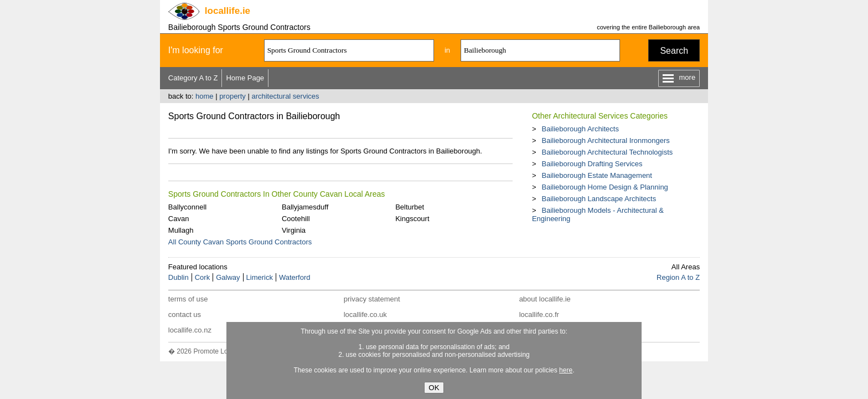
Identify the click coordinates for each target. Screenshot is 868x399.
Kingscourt (412, 219)
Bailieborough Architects (580, 129)
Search (674, 51)
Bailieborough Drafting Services (592, 164)
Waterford (295, 277)
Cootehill (296, 219)
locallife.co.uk (365, 314)
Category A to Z (193, 78)
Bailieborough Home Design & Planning (604, 187)
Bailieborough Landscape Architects (599, 199)
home (205, 96)
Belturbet (410, 207)
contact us (185, 314)
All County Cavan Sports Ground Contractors (240, 242)
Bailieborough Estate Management (596, 175)
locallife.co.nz (190, 330)
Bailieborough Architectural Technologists (607, 152)
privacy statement (372, 299)
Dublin (179, 277)
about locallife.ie (545, 299)
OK (434, 388)
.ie (228, 11)
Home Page (245, 78)
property (232, 96)
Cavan (179, 219)
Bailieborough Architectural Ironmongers (605, 140)
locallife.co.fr (539, 314)
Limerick (260, 277)
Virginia (294, 230)
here (566, 370)
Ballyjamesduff (305, 207)
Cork (202, 277)
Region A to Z (678, 277)
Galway (228, 277)
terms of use (188, 299)
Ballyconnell (187, 207)
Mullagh (181, 230)
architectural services (285, 96)
